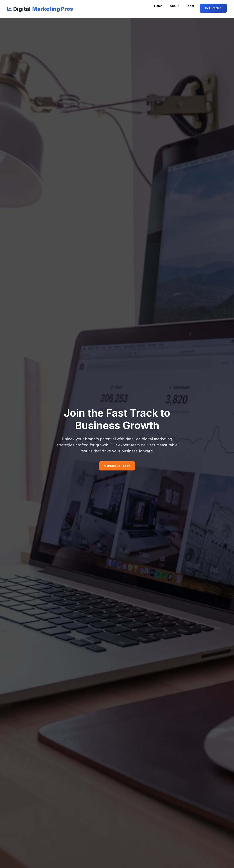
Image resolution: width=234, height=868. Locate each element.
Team (190, 6)
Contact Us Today (117, 466)
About (174, 6)
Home (158, 6)
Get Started (213, 8)
